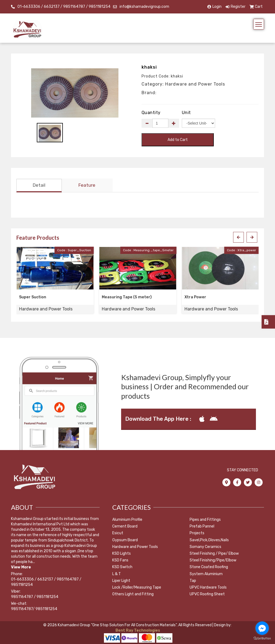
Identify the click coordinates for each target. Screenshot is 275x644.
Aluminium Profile (127, 520)
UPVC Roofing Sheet (207, 594)
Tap (193, 581)
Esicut (118, 533)
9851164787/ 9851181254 (34, 609)
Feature (87, 185)
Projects (197, 533)
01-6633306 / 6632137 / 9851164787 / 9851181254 (64, 7)
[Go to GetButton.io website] (262, 638)
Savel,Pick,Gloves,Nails (209, 540)
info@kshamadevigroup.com (144, 7)
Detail (39, 185)
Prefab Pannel (202, 527)
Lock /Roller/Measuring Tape (137, 587)
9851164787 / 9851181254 (35, 597)
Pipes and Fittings (205, 520)
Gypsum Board (125, 540)
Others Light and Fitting (133, 594)
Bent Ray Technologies (137, 630)
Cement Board (125, 527)
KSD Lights (122, 553)
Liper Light (121, 581)
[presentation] (238, 238)
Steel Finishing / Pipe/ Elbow (214, 553)
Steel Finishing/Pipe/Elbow (213, 560)
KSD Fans (120, 560)
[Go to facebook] (262, 628)
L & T (117, 574)
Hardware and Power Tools (135, 547)
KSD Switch (122, 567)
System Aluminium (206, 574)
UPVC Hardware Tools (208, 587)
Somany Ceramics (205, 547)
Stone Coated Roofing (209, 567)
